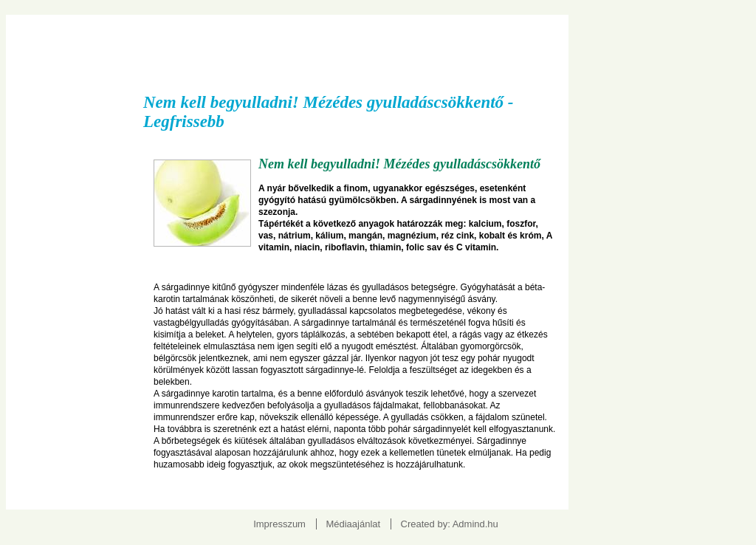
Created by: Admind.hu (450, 524)
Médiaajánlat (353, 524)
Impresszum (279, 524)
